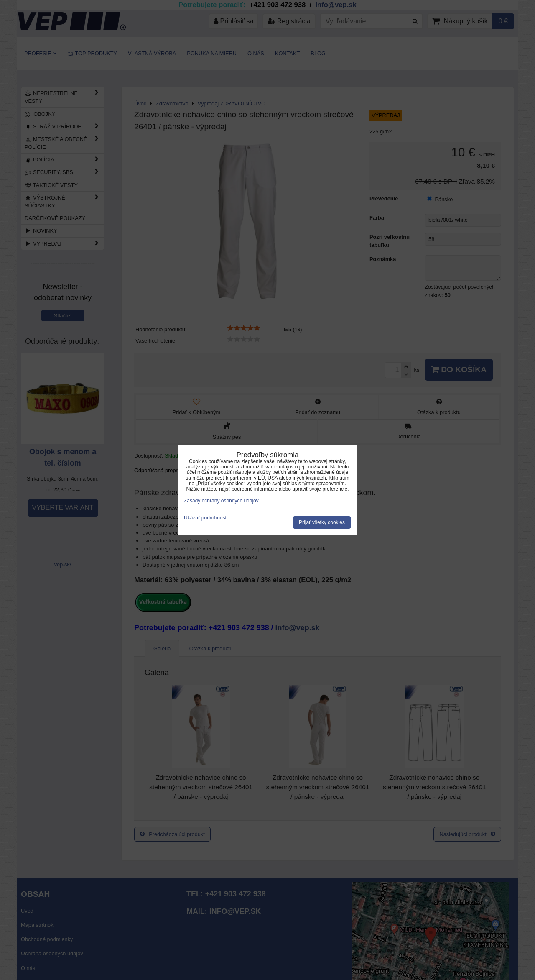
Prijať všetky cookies (322, 522)
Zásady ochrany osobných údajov (221, 501)
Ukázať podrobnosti (206, 518)
